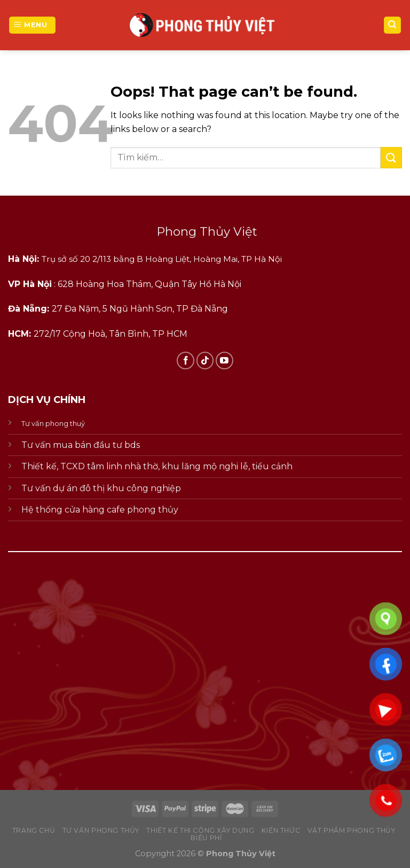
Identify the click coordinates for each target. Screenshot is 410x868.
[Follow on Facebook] (186, 361)
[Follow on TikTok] (205, 361)
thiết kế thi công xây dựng (200, 830)
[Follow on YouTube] (224, 361)
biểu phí (206, 838)
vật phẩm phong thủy (352, 830)
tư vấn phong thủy (101, 830)
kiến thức (281, 830)
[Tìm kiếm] (393, 25)
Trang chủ (34, 830)
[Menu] (32, 25)
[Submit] (391, 157)
